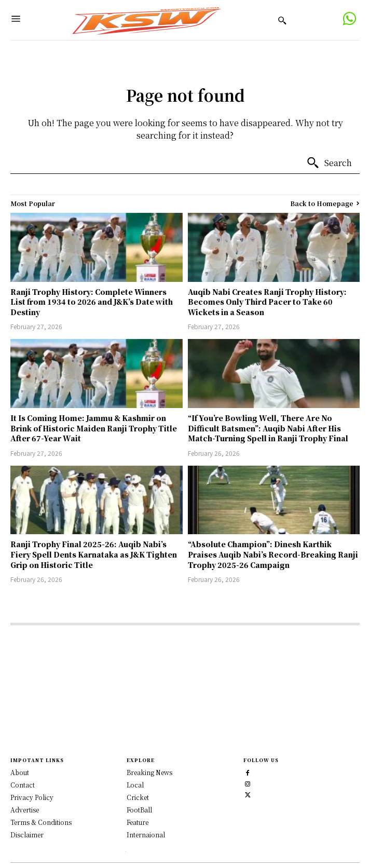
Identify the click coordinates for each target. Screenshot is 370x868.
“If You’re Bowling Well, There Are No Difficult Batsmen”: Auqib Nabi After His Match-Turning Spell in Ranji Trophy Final (268, 428)
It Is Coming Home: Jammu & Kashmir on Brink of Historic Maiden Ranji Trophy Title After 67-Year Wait (94, 428)
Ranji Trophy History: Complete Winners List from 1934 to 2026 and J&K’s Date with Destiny (92, 302)
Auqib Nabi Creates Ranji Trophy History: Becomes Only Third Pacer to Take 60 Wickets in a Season (267, 302)
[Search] (329, 163)
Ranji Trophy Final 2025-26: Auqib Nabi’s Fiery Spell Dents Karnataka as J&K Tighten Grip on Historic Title (94, 554)
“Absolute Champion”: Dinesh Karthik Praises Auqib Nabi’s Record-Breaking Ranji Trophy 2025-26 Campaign (273, 554)
